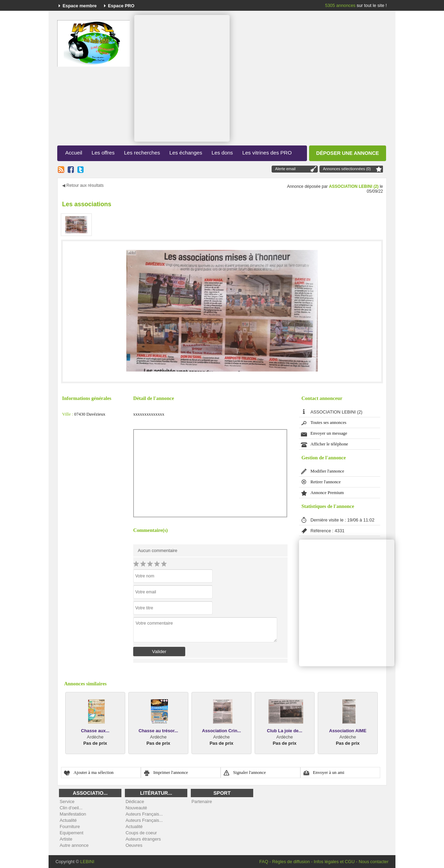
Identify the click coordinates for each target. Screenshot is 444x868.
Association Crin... (221, 731)
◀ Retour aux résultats (83, 185)
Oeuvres (134, 845)
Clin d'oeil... (71, 808)
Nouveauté (136, 808)
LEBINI (87, 862)
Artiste (66, 839)
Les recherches (142, 153)
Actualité (68, 820)
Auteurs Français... (144, 814)
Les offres (103, 153)
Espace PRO (121, 6)
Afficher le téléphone (329, 444)
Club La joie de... (285, 731)
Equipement (71, 833)
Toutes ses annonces (328, 423)
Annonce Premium (327, 493)
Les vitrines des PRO (267, 153)
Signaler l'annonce (249, 773)
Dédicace (135, 802)
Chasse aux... (95, 731)
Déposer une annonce (348, 153)
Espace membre (80, 6)
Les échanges (186, 153)
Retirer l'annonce (326, 482)
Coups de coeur (141, 833)
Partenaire (202, 802)
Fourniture (70, 827)
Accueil (74, 153)
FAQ (264, 862)
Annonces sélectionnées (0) (347, 169)
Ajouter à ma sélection (94, 773)
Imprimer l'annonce (171, 773)
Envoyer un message (329, 433)
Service (67, 802)
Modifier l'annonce (327, 471)
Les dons (222, 153)
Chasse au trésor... (159, 731)
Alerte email (285, 169)
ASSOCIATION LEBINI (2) (354, 186)
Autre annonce (74, 845)
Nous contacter (374, 862)
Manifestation (73, 814)
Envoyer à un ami (329, 773)
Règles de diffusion (291, 862)
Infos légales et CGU (334, 862)
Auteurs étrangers (143, 839)
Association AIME (348, 731)
